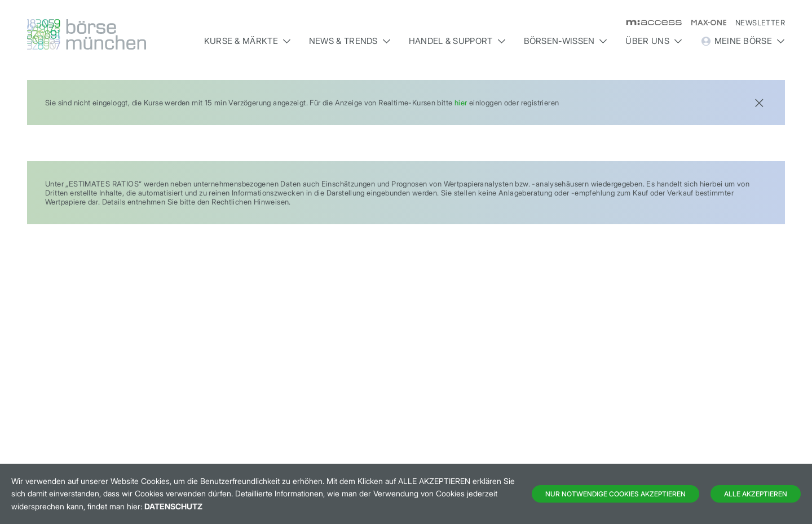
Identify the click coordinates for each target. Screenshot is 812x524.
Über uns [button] (654, 41)
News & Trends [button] (350, 41)
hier (461, 103)
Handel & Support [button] (457, 41)
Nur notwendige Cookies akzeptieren (615, 494)
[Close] (759, 102)
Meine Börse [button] (743, 41)
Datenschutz (173, 506)
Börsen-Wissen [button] (566, 41)
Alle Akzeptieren (756, 494)
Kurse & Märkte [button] (248, 41)
